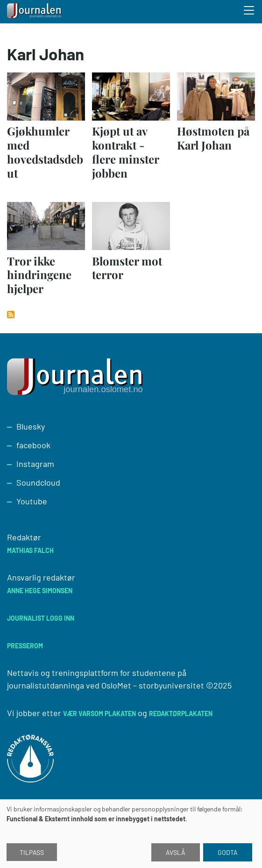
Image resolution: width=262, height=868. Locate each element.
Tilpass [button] (32, 852)
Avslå (176, 852)
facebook (33, 445)
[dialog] (131, 834)
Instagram (35, 464)
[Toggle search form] (249, 12)
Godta (228, 852)
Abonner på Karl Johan (11, 315)
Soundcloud (38, 482)
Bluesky (31, 426)
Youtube (32, 501)
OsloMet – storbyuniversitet (153, 685)
